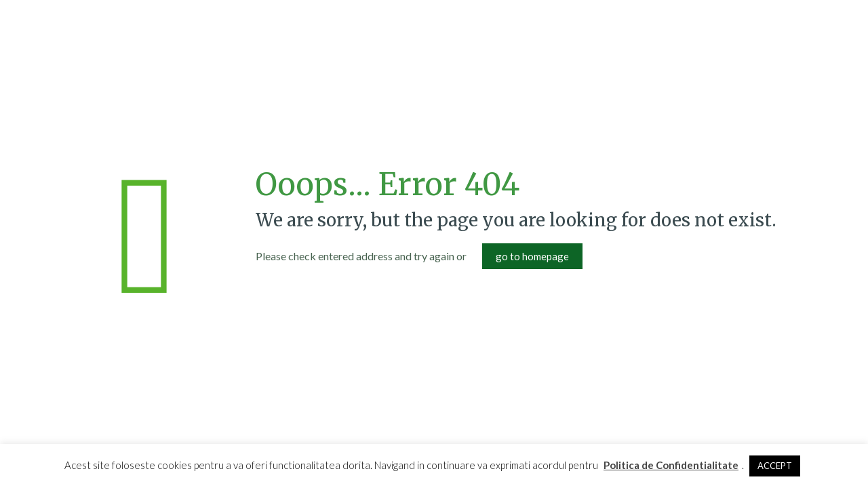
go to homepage (532, 256)
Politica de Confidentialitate (671, 465)
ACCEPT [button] (775, 466)
